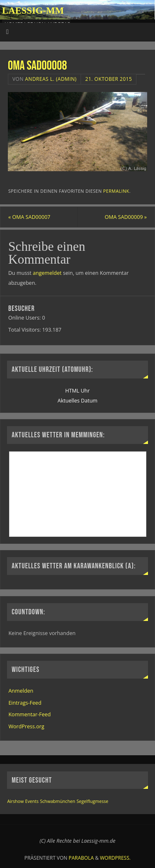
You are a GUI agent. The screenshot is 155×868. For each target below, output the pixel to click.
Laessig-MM (33, 11)
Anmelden (21, 691)
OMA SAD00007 (29, 217)
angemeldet (47, 273)
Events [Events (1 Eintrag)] (32, 801)
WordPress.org (26, 726)
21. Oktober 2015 (108, 79)
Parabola (81, 858)
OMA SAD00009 (126, 217)
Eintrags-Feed (25, 703)
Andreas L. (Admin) (51, 79)
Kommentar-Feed (29, 714)
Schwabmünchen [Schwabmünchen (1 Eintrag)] (58, 801)
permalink (116, 191)
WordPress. (115, 858)
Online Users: (25, 318)
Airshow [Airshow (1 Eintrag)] (15, 801)
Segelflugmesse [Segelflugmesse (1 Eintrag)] (92, 801)
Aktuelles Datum (77, 401)
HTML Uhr (77, 391)
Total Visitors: (25, 330)
